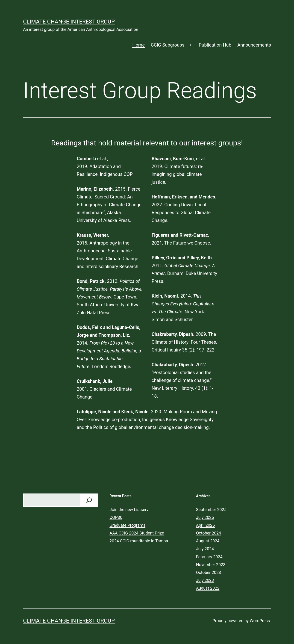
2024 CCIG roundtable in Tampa (139, 541)
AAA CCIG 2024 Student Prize (137, 533)
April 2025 (206, 525)
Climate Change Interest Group (69, 22)
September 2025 (211, 510)
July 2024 (205, 549)
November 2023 (211, 565)
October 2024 (209, 533)
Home (138, 45)
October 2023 (209, 572)
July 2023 (205, 580)
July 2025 (205, 517)
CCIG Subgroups (168, 45)
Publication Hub (215, 45)
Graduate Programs (127, 525)
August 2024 (208, 541)
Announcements (254, 45)
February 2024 (209, 557)
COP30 (116, 517)
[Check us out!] (89, 500)
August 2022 (208, 588)
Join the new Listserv (129, 510)
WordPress (260, 621)
